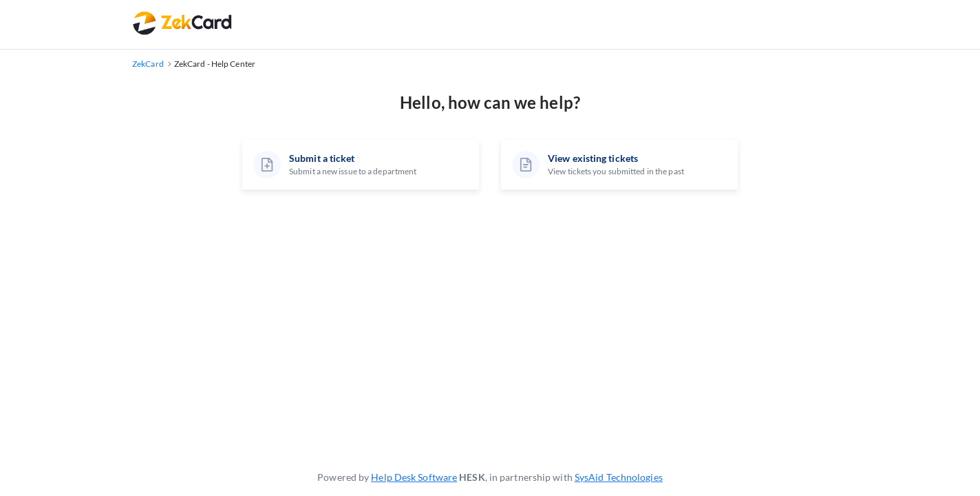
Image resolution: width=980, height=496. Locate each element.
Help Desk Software (414, 477)
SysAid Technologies (619, 477)
